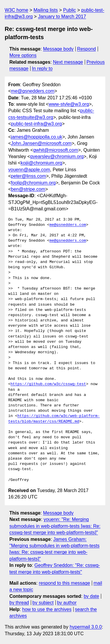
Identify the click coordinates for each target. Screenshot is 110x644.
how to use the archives (47, 609)
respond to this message (64, 583)
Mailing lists (46, 10)
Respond (87, 49)
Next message (68, 62)
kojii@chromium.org (41, 163)
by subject (43, 603)
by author (67, 603)
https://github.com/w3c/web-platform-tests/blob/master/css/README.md (54, 419)
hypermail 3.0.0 (86, 627)
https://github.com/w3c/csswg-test (48, 384)
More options (23, 55)
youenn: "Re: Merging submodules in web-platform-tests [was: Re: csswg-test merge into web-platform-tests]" (55, 526)
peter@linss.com (28, 176)
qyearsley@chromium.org (57, 156)
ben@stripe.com (28, 189)
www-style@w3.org (69, 104)
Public (70, 10)
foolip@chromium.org (33, 183)
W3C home (16, 10)
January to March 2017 (62, 17)
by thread (19, 603)
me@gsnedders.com (33, 91)
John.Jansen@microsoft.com (41, 143)
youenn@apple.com (29, 170)
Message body (58, 49)
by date (91, 596)
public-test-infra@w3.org (36, 124)
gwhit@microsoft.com (56, 150)
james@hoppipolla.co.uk (37, 137)
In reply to (42, 69)
